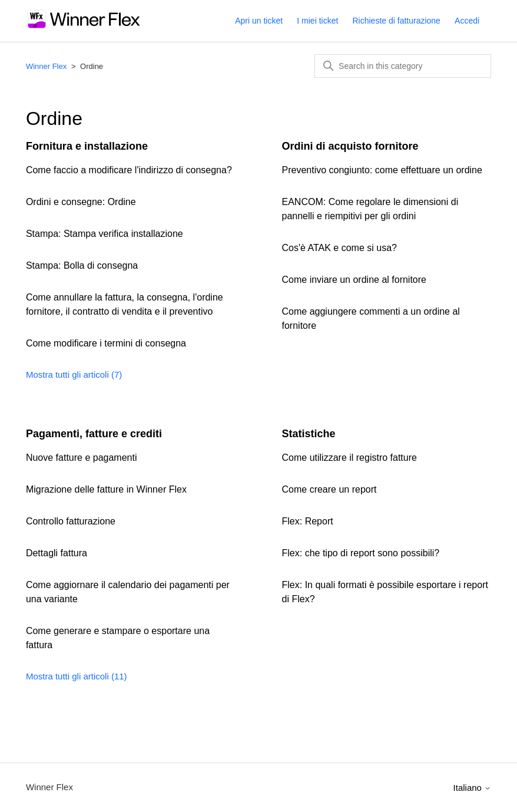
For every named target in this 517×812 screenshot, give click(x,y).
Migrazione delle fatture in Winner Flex (106, 489)
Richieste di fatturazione (396, 21)
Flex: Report (308, 521)
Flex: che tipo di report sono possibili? (361, 553)
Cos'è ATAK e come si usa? (339, 248)
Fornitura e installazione (87, 146)
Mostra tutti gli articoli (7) (74, 374)
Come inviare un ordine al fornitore (354, 280)
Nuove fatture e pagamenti (82, 458)
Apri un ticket (259, 21)
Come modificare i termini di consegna (106, 343)
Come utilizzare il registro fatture (349, 458)
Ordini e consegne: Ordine (81, 202)
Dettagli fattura (57, 553)
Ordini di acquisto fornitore (350, 146)
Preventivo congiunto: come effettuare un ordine (382, 170)
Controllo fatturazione (71, 521)
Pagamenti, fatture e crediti (94, 434)
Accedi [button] (467, 21)
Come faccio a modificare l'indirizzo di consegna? (129, 170)
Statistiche (309, 434)
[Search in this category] (403, 66)
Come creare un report (329, 489)
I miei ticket (317, 21)
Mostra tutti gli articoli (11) (77, 676)
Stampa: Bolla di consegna (82, 265)
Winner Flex (46, 66)
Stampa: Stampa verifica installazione (105, 234)
